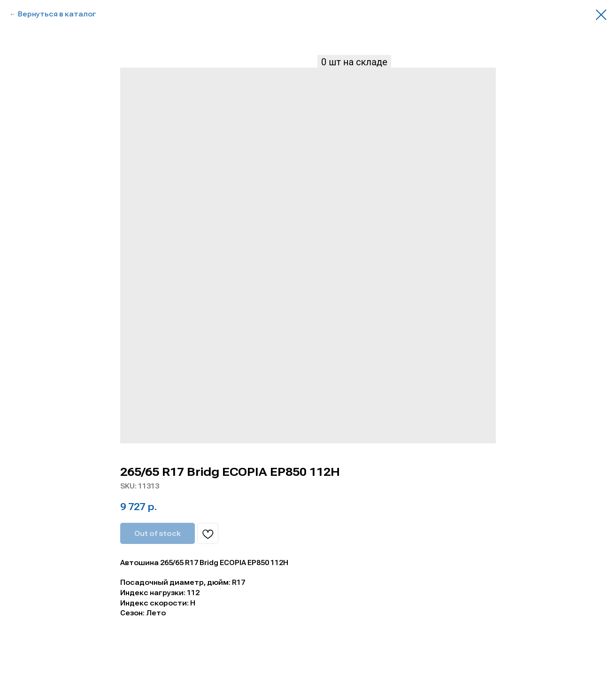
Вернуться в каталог (57, 14)
